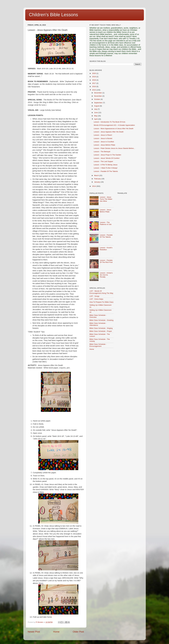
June (96, 113)
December (98, 93)
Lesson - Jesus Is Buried (103, 138)
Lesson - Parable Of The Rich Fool (106, 261)
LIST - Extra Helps (96, 299)
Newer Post (34, 632)
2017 (94, 83)
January (97, 182)
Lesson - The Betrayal (102, 152)
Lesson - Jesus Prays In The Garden (107, 155)
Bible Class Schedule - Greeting (101, 320)
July (96, 109)
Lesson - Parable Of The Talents (106, 171)
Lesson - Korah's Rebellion (106, 249)
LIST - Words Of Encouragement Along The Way (101, 292)
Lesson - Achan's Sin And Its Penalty (106, 275)
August (97, 106)
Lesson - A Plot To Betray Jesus (106, 165)
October (97, 99)
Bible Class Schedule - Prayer (101, 331)
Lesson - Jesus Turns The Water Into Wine (106, 199)
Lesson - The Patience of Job (106, 223)
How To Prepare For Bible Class (102, 302)
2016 (94, 87)
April (96, 119)
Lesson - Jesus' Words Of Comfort (107, 158)
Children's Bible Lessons (54, 15)
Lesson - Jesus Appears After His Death (109, 132)
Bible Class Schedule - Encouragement (98, 345)
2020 (94, 73)
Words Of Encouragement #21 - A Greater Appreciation (114, 125)
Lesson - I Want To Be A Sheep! (106, 168)
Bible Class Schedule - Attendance (98, 324)
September (99, 103)
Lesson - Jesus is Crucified (104, 142)
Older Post (78, 632)
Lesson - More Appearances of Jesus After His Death (113, 129)
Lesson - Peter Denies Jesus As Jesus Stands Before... (114, 148)
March (97, 175)
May (96, 116)
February (98, 179)
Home (56, 632)
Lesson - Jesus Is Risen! (103, 135)
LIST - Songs (94, 296)
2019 (94, 77)
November (98, 96)
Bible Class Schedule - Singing (101, 328)
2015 (94, 90)
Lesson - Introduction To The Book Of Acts (109, 122)
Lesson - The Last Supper (103, 161)
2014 (94, 186)
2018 (94, 80)
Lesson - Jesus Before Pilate (104, 145)
